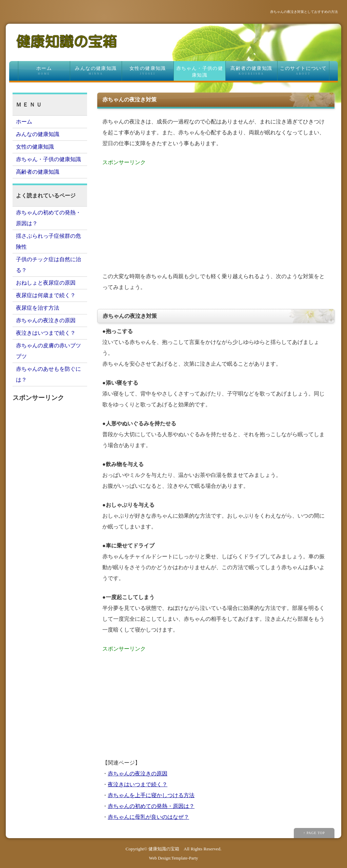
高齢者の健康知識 (251, 71)
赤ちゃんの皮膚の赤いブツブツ (48, 351)
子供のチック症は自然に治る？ (48, 265)
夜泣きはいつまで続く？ (138, 784)
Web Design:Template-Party (174, 858)
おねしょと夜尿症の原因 (46, 283)
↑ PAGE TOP (314, 833)
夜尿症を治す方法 (38, 308)
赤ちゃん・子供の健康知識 (200, 72)
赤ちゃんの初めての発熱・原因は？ (151, 806)
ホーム (44, 71)
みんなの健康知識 (96, 71)
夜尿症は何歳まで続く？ (46, 295)
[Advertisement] (216, 215)
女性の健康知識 (148, 71)
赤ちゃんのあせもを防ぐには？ (48, 374)
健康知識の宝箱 (164, 849)
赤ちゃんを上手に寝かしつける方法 (151, 795)
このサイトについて (303, 71)
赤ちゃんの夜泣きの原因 (138, 774)
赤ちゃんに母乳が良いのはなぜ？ (148, 817)
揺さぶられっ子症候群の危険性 (48, 241)
